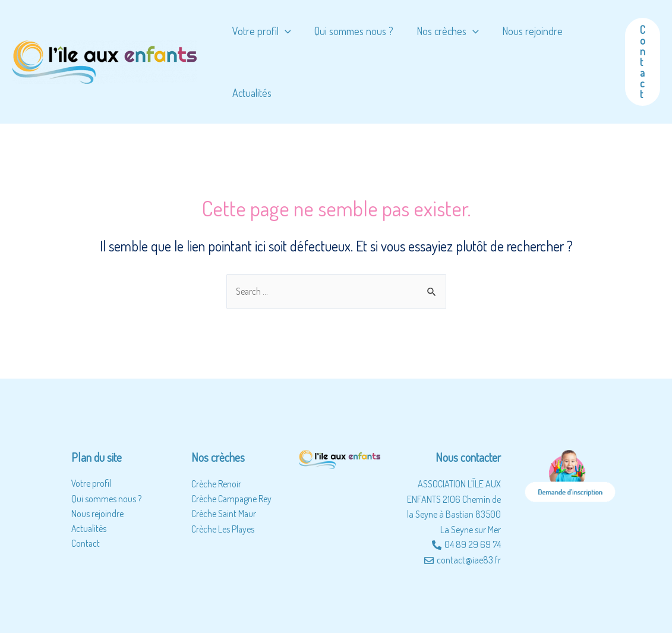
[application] (284, 31)
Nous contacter (468, 458)
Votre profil (261, 31)
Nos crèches (443, 31)
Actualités (251, 93)
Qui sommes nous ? (351, 31)
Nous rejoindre (526, 31)
